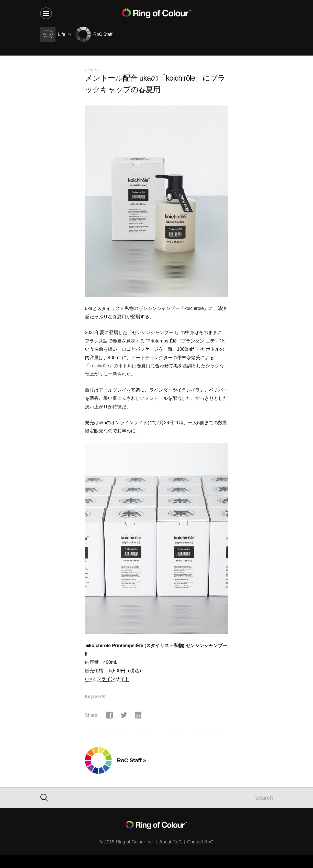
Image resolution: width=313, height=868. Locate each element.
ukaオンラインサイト (107, 679)
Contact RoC (200, 842)
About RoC (171, 842)
